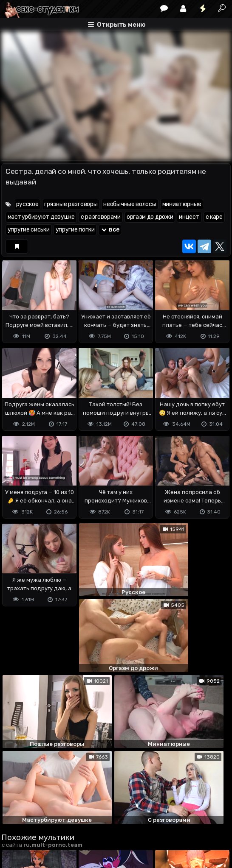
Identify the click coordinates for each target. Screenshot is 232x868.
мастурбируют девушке (41, 217)
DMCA (15, 819)
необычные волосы (130, 204)
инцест (189, 217)
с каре (214, 217)
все (110, 230)
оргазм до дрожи (150, 217)
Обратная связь (90, 819)
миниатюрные (182, 204)
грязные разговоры (71, 204)
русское (27, 204)
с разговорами (101, 217)
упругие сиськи (29, 230)
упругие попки (75, 230)
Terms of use (45, 819)
